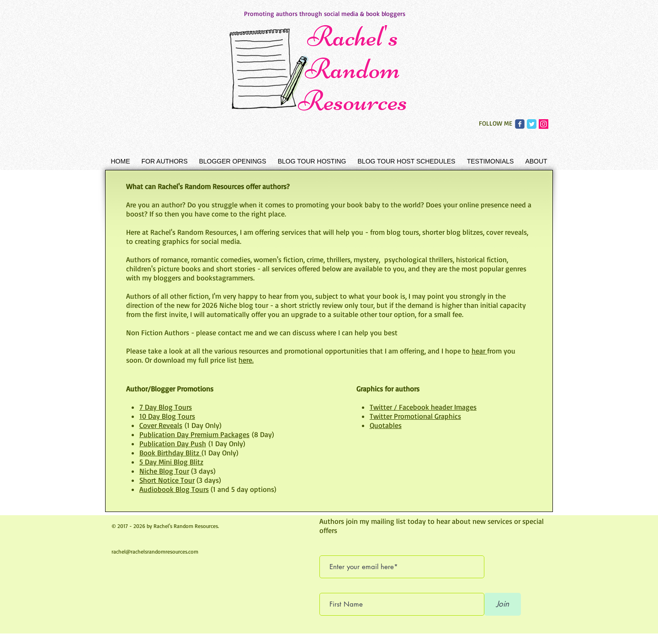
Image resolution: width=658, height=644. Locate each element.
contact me (236, 333)
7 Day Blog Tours (166, 407)
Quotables (386, 425)
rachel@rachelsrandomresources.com (155, 552)
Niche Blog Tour (164, 471)
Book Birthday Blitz (170, 453)
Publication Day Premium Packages (194, 434)
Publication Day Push (173, 443)
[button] (164, 161)
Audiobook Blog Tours (174, 489)
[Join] (503, 604)
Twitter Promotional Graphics (415, 416)
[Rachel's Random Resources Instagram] (544, 124)
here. (246, 360)
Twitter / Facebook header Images (423, 407)
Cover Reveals (161, 425)
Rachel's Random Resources (353, 69)
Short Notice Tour (167, 480)
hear (479, 351)
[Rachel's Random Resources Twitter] (532, 124)
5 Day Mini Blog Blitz (171, 462)
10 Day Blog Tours (167, 416)
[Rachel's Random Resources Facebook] (520, 124)
